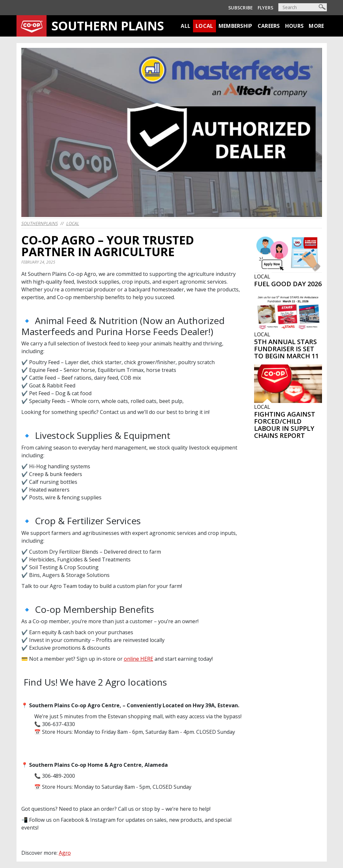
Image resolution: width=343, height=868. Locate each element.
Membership (236, 26)
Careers (269, 26)
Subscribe (241, 8)
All (186, 26)
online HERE (139, 659)
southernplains (40, 223)
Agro (65, 853)
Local (204, 26)
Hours (295, 26)
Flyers (266, 8)
